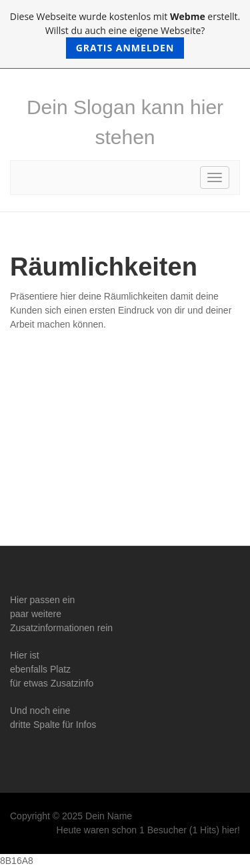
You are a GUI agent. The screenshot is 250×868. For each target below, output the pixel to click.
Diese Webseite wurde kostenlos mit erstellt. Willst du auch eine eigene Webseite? (125, 34)
